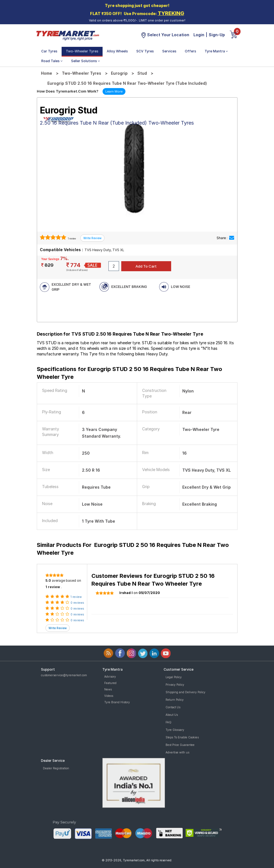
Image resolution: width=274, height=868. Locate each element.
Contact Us (173, 707)
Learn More (114, 91)
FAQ (168, 722)
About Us (172, 715)
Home (47, 73)
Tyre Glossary (175, 730)
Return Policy (175, 700)
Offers (191, 51)
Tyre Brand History (117, 702)
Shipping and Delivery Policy (186, 692)
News (108, 689)
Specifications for (129, 373)
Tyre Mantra (216, 51)
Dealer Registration (56, 768)
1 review (72, 239)
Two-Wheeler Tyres (82, 51)
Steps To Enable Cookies (182, 737)
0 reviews (77, 603)
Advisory (110, 677)
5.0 (48, 580)
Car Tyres (49, 51)
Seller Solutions (86, 61)
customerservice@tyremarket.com (64, 675)
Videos (109, 696)
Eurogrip (119, 73)
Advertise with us (177, 752)
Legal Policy (174, 677)
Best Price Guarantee (180, 745)
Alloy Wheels (117, 51)
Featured (110, 683)
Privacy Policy (175, 685)
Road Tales (52, 61)
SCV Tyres (145, 51)
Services (169, 51)
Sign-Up (217, 35)
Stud (142, 73)
